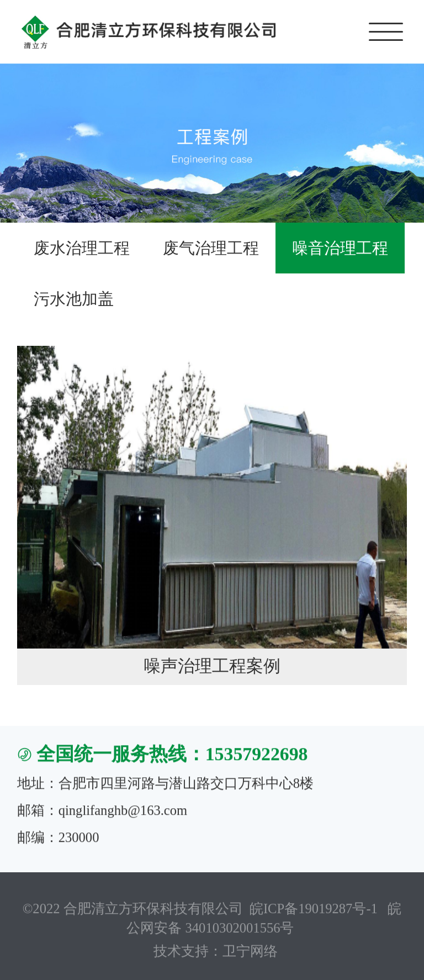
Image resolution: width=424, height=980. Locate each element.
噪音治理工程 (340, 248)
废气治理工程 (211, 248)
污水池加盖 (74, 299)
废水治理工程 (82, 248)
